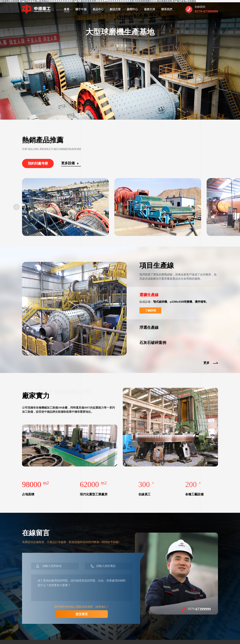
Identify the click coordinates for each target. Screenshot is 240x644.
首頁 (67, 9)
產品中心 (98, 9)
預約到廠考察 (38, 163)
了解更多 (120, 46)
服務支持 (150, 9)
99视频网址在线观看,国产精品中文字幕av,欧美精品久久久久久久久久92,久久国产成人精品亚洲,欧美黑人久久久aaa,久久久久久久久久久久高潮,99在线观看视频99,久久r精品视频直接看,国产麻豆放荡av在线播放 (98, 1)
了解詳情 (150, 310)
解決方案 (115, 9)
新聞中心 (132, 9)
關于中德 (81, 9)
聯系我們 (167, 9)
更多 (206, 363)
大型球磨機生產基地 (120, 32)
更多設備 (68, 163)
